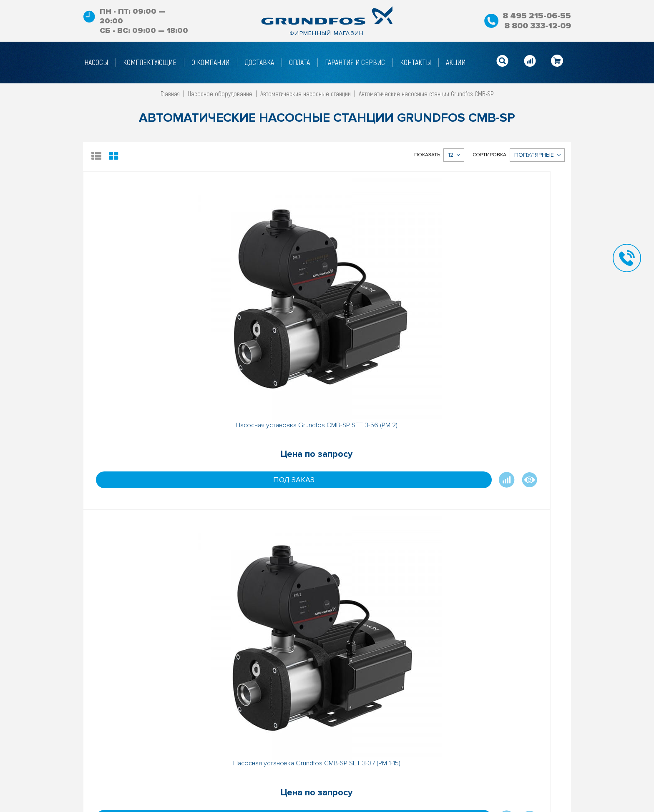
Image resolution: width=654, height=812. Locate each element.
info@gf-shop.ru (448, 782)
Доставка (243, 782)
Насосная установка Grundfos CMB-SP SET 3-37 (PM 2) (388, 300)
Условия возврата (255, 769)
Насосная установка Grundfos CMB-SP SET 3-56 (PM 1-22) (266, 516)
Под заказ (123, 358)
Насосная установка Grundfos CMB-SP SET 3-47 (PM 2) (144, 516)
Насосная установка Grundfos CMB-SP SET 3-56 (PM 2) (144, 300)
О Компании (245, 757)
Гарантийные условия (260, 807)
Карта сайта (361, 769)
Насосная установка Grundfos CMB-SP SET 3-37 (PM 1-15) (266, 300)
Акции (352, 757)
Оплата (239, 794)
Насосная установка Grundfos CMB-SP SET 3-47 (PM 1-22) (510, 300)
